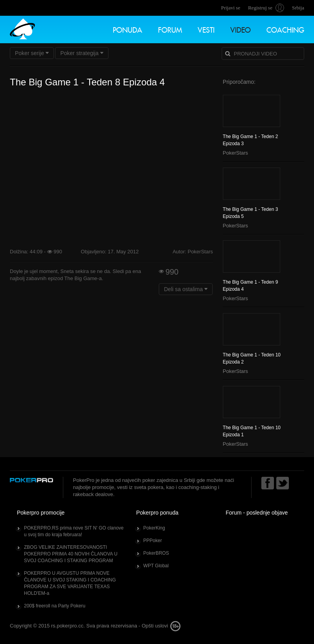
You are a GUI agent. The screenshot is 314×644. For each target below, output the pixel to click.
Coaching (285, 29)
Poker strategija (82, 53)
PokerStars (235, 153)
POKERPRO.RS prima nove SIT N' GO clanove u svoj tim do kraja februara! (74, 531)
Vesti (206, 29)
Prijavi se (230, 8)
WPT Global (156, 566)
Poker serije (32, 53)
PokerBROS (156, 553)
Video (241, 29)
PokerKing (154, 528)
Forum (170, 29)
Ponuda (128, 29)
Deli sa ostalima (186, 289)
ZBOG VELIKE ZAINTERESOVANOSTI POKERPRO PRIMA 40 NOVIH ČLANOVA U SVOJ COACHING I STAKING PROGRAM (71, 554)
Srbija (298, 8)
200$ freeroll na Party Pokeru (55, 606)
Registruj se (260, 8)
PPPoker (153, 541)
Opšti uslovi (155, 626)
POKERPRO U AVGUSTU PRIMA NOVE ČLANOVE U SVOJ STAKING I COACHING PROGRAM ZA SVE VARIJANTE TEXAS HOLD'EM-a (70, 583)
